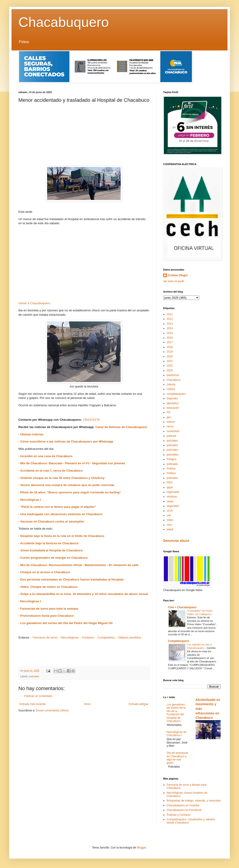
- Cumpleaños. (105, 637)
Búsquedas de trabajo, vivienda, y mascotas (194, 801)
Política (171, 473)
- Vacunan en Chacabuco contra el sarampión (51, 521)
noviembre (173, 431)
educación (173, 408)
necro (170, 426)
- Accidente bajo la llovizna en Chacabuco (48, 543)
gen (169, 417)
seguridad (173, 506)
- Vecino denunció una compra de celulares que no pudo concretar (66, 485)
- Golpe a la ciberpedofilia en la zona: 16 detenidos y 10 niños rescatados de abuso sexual (83, 594)
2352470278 (91, 420)
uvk (169, 515)
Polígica (172, 459)
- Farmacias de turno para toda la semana (48, 609)
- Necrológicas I (30, 601)
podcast (171, 436)
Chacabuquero (64, 22)
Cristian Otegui (178, 275)
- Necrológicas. (69, 637)
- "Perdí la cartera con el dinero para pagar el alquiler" (57, 507)
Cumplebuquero (179, 641)
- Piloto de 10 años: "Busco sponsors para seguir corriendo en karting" (70, 492)
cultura (171, 389)
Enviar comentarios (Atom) (52, 710)
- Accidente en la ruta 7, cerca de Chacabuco (50, 471)
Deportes (172, 398)
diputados (173, 403)
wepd (170, 529)
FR (168, 412)
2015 (170, 333)
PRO (170, 483)
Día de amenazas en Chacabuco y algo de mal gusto (177, 758)
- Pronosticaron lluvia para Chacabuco (46, 616)
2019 (170, 352)
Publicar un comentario (38, 696)
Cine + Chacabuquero (182, 607)
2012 (170, 319)
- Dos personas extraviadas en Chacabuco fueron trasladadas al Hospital (71, 579)
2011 (170, 314)
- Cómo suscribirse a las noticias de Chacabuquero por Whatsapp (66, 441)
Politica (171, 469)
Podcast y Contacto (179, 815)
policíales (172, 450)
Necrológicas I (30, 500)
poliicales (172, 464)
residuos (172, 497)
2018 (170, 347)
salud (170, 501)
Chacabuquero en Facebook (184, 810)
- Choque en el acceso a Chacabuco (44, 572)
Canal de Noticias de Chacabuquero (121, 427)
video (170, 520)
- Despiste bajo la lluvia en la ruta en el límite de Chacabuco (61, 536)
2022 (170, 366)
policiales (34, 676)
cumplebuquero (176, 394)
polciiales (172, 441)
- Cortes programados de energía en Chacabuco (53, 558)
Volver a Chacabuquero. (35, 303)
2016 (170, 338)
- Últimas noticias (31, 434)
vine (169, 525)
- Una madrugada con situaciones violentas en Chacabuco (60, 514)
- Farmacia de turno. (44, 637)
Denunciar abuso (176, 541)
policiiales (173, 455)
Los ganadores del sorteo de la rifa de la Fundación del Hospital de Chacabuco (176, 713)
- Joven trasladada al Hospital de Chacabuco (51, 550)
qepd (170, 487)
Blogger (141, 848)
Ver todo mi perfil (174, 281)
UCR (170, 511)
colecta (171, 384)
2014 (170, 328)
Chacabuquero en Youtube (183, 805)
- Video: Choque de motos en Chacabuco (48, 587)
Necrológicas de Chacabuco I (176, 734)
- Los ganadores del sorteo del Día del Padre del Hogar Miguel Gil (66, 623)
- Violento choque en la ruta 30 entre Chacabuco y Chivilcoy (61, 478)
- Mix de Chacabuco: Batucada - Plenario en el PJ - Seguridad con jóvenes (73, 463)
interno (171, 422)
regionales (173, 492)
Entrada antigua (138, 704)
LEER (35, 42)
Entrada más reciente (33, 704)
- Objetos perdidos (129, 637)
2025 (170, 370)
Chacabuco (174, 380)
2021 (170, 361)
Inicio (87, 704)
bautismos (173, 375)
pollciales (172, 478)
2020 (170, 357)
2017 (170, 342)
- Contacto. (87, 637)
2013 (170, 324)
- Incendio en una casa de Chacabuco (45, 456)
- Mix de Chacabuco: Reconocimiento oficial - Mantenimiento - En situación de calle (78, 565)
